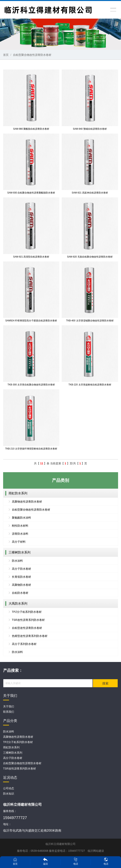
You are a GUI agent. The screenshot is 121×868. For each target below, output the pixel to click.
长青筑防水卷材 (21, 577)
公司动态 (9, 788)
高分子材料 (19, 542)
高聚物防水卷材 (21, 585)
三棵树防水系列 (20, 552)
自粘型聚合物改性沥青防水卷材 (32, 55)
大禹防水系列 (18, 604)
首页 (6, 55)
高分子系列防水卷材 (24, 644)
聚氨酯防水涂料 (21, 518)
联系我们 (9, 712)
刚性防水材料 (20, 526)
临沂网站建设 (96, 851)
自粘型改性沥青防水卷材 (27, 628)
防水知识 (9, 794)
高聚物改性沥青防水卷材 (27, 502)
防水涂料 (17, 561)
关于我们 (9, 706)
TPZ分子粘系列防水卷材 (27, 612)
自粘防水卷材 (20, 593)
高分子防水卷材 (21, 569)
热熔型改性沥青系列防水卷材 (30, 636)
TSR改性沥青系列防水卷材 (28, 620)
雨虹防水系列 (18, 493)
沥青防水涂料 (20, 534)
